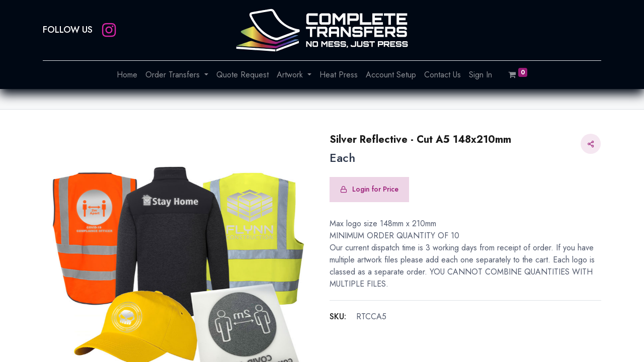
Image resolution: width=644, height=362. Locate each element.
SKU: (338, 316)
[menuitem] (127, 75)
